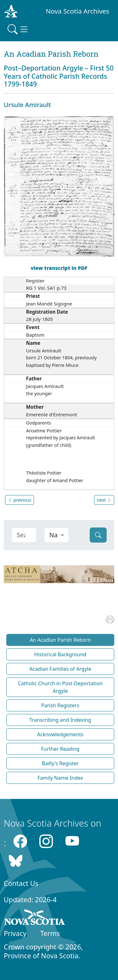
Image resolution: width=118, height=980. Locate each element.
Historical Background (60, 654)
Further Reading (60, 749)
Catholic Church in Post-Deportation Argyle (60, 687)
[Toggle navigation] (18, 29)
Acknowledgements (60, 734)
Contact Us (21, 883)
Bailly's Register (60, 763)
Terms (50, 933)
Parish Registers (60, 705)
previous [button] (20, 500)
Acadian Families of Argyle (60, 669)
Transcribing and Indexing (60, 720)
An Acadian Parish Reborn (60, 640)
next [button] (104, 500)
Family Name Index (60, 778)
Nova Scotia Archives (78, 11)
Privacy (15, 933)
